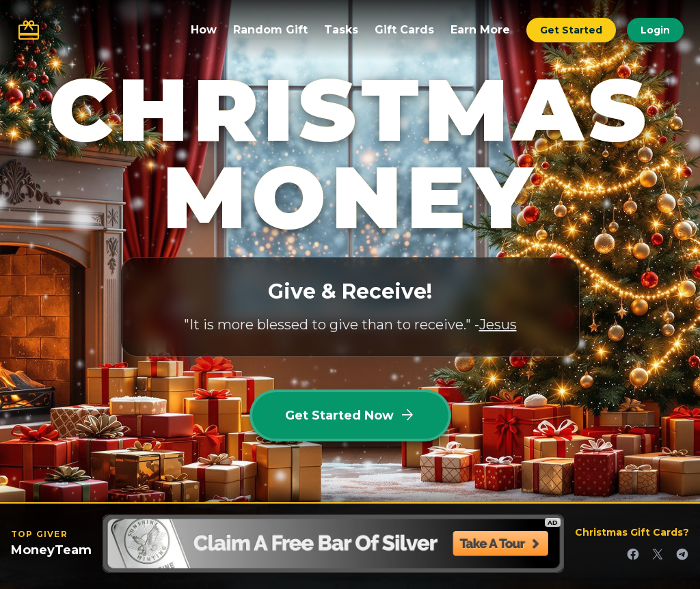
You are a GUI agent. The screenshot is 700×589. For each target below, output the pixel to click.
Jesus (498, 325)
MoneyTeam (51, 550)
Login (655, 30)
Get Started (571, 30)
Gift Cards (404, 30)
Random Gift (270, 30)
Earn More (480, 30)
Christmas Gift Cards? (632, 532)
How (204, 30)
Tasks (341, 30)
